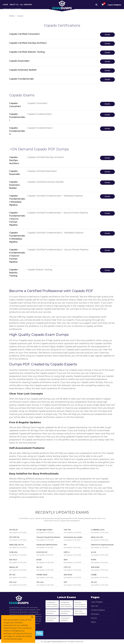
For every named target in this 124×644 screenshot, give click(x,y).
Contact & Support (12, 9)
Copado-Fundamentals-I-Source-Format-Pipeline (17, 219)
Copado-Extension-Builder (15, 185)
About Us (14, 5)
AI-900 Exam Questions (65, 619)
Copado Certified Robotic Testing (27, 52)
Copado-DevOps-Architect (14, 160)
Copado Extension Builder (23, 70)
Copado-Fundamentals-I (17, 117)
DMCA (93, 622)
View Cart (95, 606)
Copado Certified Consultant (24, 34)
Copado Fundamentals (21, 79)
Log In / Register (115, 5)
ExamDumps (57, 642)
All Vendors (26, 5)
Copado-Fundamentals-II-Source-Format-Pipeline (17, 256)
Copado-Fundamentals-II (17, 131)
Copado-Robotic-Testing (14, 273)
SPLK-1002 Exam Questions (80, 612)
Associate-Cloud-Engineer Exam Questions (80, 604)
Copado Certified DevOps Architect (28, 43)
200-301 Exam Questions (52, 619)
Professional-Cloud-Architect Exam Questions (52, 604)
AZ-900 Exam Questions (51, 612)
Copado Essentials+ (20, 61)
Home (5, 5)
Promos (94, 618)
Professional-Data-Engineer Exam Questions (66, 604)
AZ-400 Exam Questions (65, 612)
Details (107, 35)
